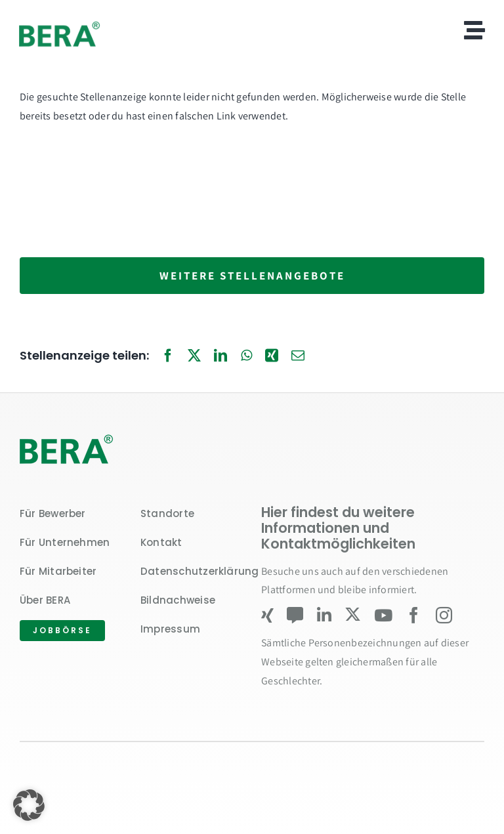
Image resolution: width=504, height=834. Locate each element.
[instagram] (444, 615)
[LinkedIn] (220, 356)
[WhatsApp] (246, 356)
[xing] (267, 615)
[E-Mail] (298, 356)
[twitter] (353, 615)
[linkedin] (324, 615)
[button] (29, 805)
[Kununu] (295, 615)
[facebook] (414, 615)
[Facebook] (168, 356)
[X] (194, 356)
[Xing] (272, 356)
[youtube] (383, 615)
